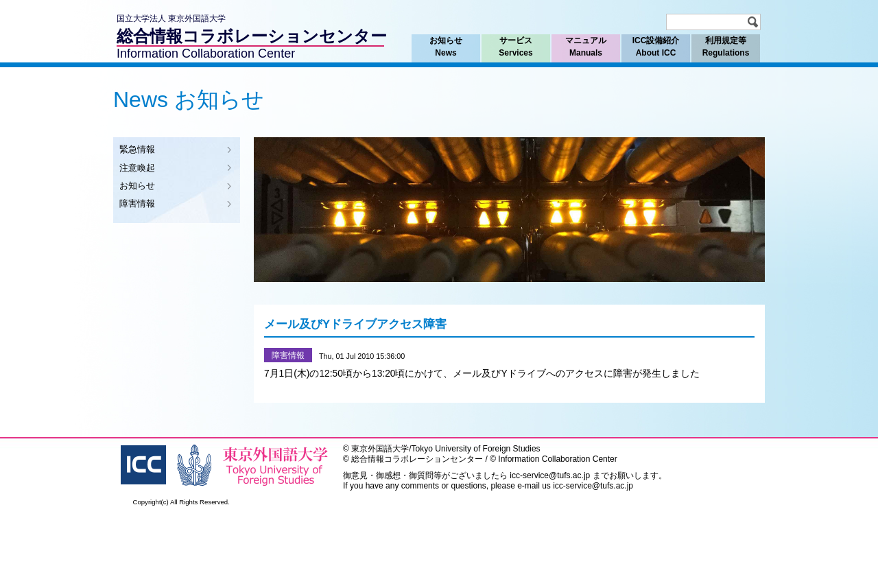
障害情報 (137, 203)
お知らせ (137, 186)
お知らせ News (446, 47)
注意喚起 (137, 168)
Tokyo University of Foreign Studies (476, 449)
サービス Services (516, 47)
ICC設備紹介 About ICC (656, 47)
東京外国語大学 (380, 449)
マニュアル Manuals (585, 47)
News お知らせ (189, 99)
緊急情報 (137, 149)
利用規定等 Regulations (726, 47)
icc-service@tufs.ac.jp (550, 475)
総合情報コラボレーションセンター (252, 36)
